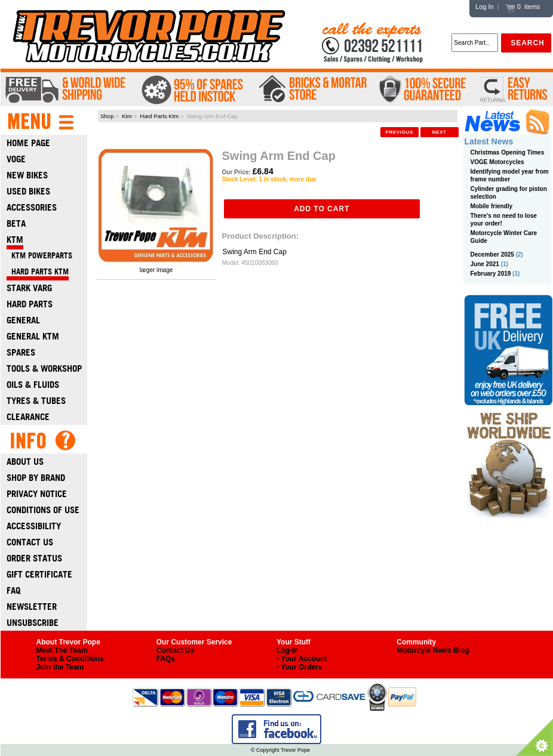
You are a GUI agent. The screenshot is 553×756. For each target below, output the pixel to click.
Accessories (32, 207)
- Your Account (302, 659)
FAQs (166, 659)
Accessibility (34, 526)
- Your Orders (299, 667)
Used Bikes (28, 191)
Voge (16, 159)
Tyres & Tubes (36, 401)
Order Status (34, 558)
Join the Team (60, 667)
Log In (485, 7)
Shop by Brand (36, 478)
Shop (107, 116)
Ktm (127, 116)
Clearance (28, 417)
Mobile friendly (492, 206)
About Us (25, 462)
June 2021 (485, 264)
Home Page (28, 143)
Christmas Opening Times (508, 152)
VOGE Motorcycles (497, 162)
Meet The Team (62, 650)
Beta (16, 223)
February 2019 (491, 274)
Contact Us (30, 542)
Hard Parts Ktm (159, 116)
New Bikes (27, 175)
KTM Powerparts (39, 256)
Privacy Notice (37, 494)
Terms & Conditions (70, 659)
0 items (523, 7)
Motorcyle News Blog (433, 650)
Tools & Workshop (44, 368)
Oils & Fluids (33, 385)
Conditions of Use (43, 510)
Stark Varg (29, 288)
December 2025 (492, 254)
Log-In (288, 650)
